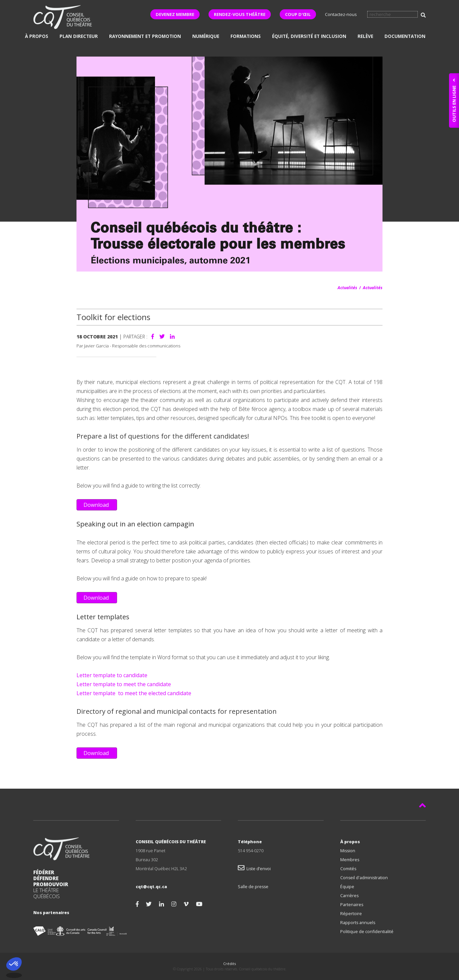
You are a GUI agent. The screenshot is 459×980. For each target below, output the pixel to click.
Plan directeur (79, 36)
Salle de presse (253, 887)
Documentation (405, 36)
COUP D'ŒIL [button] (298, 14)
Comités (348, 869)
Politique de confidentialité (367, 932)
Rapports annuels (358, 923)
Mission (348, 851)
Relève (365, 36)
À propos (37, 36)
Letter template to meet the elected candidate (134, 693)
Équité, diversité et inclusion (309, 36)
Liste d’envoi (254, 869)
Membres (350, 860)
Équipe (347, 887)
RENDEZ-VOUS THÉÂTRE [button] (240, 14)
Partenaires (352, 905)
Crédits (230, 964)
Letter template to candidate (112, 675)
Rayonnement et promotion (145, 36)
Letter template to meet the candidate (124, 684)
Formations (246, 36)
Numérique (206, 36)
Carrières (349, 896)
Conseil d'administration (364, 878)
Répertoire (351, 914)
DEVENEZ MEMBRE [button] (175, 14)
